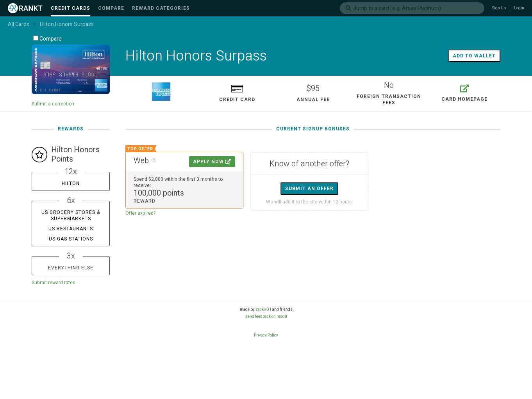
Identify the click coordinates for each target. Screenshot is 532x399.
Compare (47, 39)
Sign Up (499, 8)
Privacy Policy (266, 335)
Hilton (71, 183)
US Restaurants (71, 229)
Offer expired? (140, 213)
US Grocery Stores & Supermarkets (71, 216)
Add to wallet (474, 56)
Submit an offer (309, 189)
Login (519, 8)
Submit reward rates (54, 283)
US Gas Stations (71, 239)
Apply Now (212, 162)
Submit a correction (53, 104)
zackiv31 (263, 310)
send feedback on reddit (266, 317)
